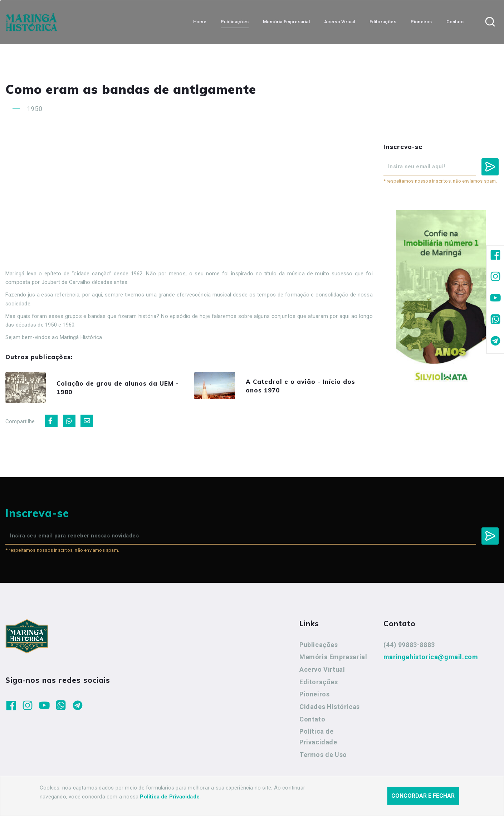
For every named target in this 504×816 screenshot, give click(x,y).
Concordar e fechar (423, 796)
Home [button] (200, 22)
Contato (312, 720)
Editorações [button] (383, 22)
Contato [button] (455, 22)
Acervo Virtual (322, 670)
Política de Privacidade (318, 738)
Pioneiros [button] (421, 22)
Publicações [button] (235, 22)
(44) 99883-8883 (409, 646)
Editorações (319, 683)
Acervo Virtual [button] (340, 22)
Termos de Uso (323, 756)
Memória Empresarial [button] (286, 22)
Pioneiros (314, 695)
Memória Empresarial (333, 658)
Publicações (319, 646)
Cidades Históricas (330, 708)
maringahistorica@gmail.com (431, 658)
